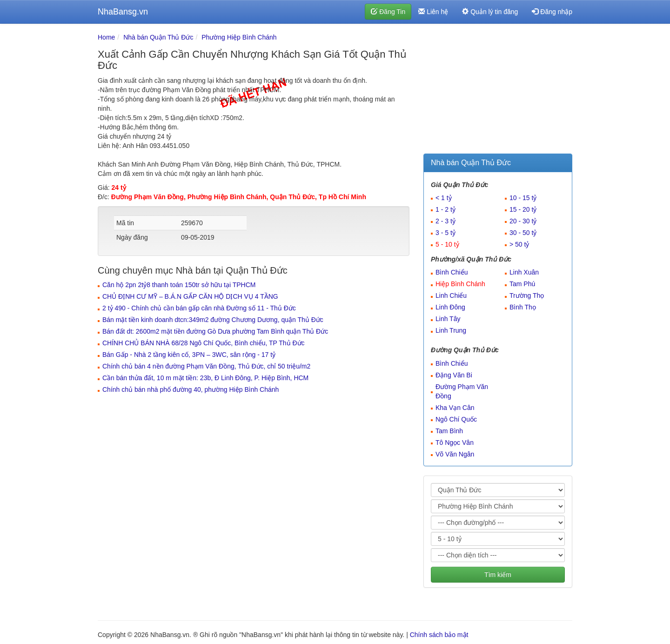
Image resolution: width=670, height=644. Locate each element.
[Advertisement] (498, 91)
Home (106, 37)
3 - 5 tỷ (446, 233)
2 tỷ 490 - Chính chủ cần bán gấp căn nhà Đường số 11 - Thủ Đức (199, 308)
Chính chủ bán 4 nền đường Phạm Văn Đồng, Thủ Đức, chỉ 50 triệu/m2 (206, 366)
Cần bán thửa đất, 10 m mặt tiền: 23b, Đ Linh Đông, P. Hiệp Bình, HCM (205, 378)
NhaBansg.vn (123, 12)
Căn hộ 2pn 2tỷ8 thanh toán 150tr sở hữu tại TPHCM (179, 285)
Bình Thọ (523, 307)
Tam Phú (522, 284)
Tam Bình (449, 431)
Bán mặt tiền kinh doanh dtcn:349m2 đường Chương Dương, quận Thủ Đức (213, 320)
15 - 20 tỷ (523, 209)
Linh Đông (450, 307)
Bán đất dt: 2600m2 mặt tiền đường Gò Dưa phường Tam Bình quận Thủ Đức (215, 331)
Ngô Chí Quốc (456, 419)
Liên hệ (433, 12)
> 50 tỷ (519, 244)
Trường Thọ (527, 295)
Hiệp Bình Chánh (460, 284)
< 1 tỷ (444, 198)
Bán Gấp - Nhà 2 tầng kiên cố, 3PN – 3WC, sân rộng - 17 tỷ (189, 355)
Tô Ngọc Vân (455, 443)
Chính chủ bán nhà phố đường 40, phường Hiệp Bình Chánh (191, 389)
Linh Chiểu (451, 295)
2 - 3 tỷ (446, 221)
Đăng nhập (552, 12)
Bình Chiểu (452, 272)
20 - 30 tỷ (523, 221)
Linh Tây (448, 319)
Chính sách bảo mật (439, 635)
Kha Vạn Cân (455, 408)
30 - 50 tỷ (523, 233)
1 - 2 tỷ (446, 209)
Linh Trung (451, 330)
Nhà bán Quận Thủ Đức (158, 37)
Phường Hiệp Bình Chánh (239, 37)
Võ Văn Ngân (455, 454)
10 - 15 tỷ (523, 198)
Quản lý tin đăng (490, 12)
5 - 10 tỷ (447, 244)
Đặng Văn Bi (454, 375)
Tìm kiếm (498, 575)
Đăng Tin (388, 12)
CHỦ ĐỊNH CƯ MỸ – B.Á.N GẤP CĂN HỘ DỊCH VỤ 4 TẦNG (190, 296)
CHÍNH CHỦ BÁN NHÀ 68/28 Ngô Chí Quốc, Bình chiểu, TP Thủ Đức (204, 343)
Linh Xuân (524, 272)
